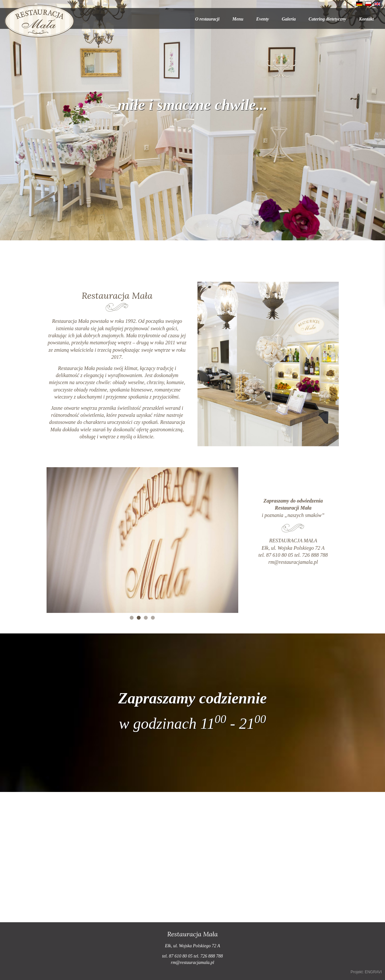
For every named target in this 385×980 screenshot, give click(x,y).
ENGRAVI (373, 972)
